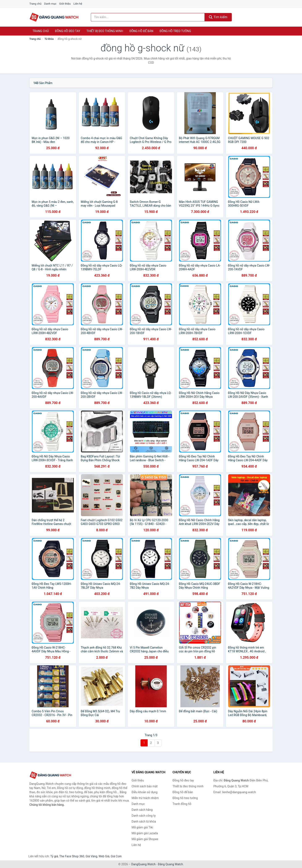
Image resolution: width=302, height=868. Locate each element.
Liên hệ (78, 4)
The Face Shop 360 (72, 856)
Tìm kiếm (218, 17)
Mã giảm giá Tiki (142, 827)
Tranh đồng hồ (182, 804)
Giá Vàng (91, 856)
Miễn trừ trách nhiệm (145, 798)
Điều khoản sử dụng (145, 792)
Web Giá (104, 856)
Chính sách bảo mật (145, 786)
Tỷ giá (54, 856)
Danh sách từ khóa (144, 821)
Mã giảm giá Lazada (145, 833)
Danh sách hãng (142, 810)
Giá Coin (116, 856)
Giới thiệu (65, 4)
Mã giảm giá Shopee (145, 839)
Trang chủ (35, 4)
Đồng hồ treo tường (175, 31)
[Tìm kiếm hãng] (148, 17)
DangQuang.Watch (143, 864)
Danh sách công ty (144, 816)
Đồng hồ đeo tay (68, 31)
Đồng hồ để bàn (141, 31)
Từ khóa (49, 39)
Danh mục (50, 4)
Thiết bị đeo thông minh (105, 31)
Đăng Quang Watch (171, 864)
